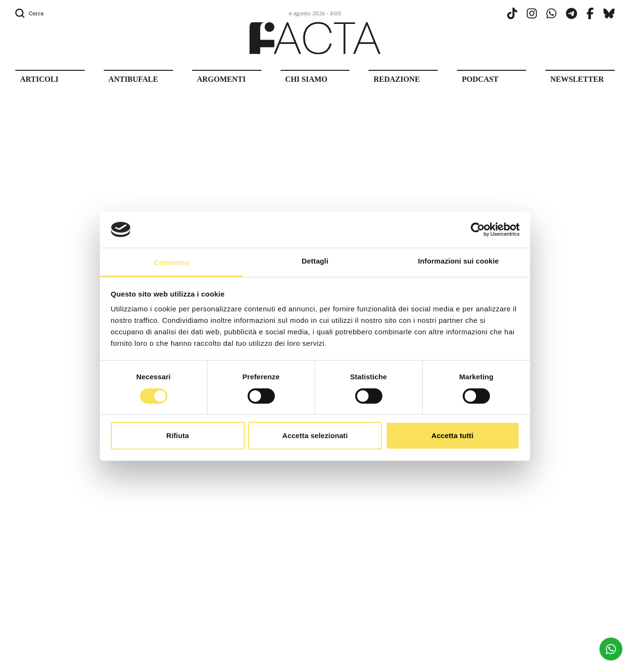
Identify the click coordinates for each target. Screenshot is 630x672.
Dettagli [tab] (315, 261)
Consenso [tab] (171, 262)
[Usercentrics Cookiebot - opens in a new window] (478, 230)
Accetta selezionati (315, 435)
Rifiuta (178, 435)
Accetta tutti (453, 435)
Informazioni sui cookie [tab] (459, 261)
